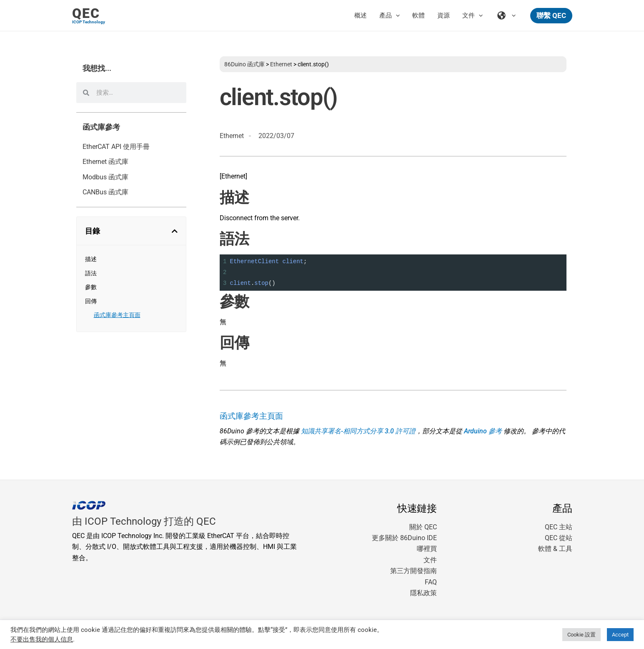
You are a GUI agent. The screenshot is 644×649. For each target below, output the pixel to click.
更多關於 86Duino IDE (404, 538)
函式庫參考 (101, 127)
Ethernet (281, 64)
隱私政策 (423, 593)
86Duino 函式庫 (244, 64)
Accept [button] (620, 635)
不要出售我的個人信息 (42, 639)
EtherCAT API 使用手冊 (116, 147)
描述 (91, 259)
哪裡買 (427, 549)
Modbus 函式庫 (105, 177)
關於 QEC (423, 527)
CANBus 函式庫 (105, 192)
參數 (91, 287)
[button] (551, 16)
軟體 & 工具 (555, 549)
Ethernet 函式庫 (105, 162)
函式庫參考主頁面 (117, 315)
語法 (91, 273)
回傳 (91, 301)
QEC (86, 13)
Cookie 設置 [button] (581, 635)
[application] (396, 15)
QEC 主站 (559, 527)
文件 (430, 560)
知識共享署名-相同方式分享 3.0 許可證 (358, 431)
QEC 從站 (559, 538)
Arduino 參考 (483, 431)
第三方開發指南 (413, 571)
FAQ (431, 582)
